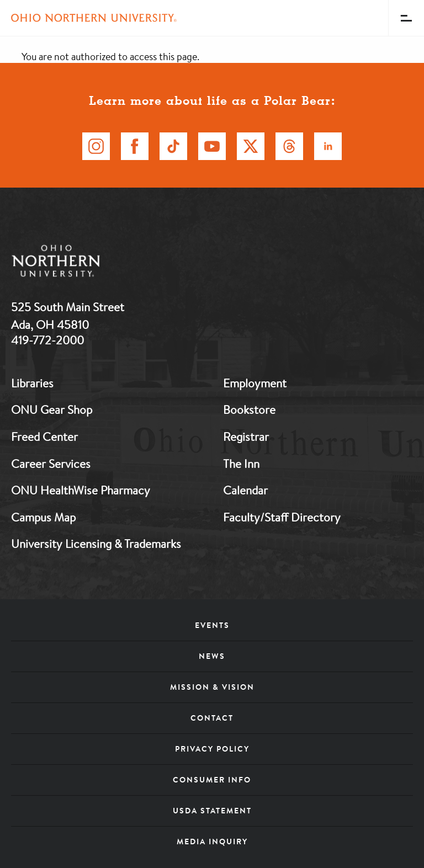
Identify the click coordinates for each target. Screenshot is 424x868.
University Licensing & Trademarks (96, 544)
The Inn (241, 464)
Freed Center (44, 436)
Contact (212, 718)
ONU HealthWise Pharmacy (81, 490)
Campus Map (43, 517)
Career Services (51, 464)
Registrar (246, 436)
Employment (255, 383)
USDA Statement (212, 811)
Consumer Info (212, 780)
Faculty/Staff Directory (282, 517)
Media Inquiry (212, 842)
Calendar (245, 490)
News (212, 656)
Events (212, 625)
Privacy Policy (212, 749)
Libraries (32, 383)
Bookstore (249, 409)
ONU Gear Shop (52, 409)
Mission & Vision (212, 687)
